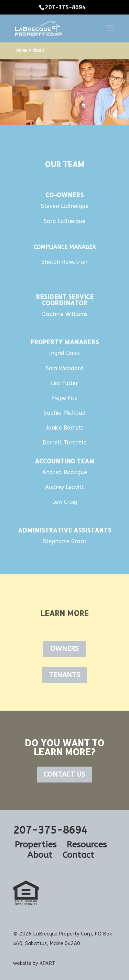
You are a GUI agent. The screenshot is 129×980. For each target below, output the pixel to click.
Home (22, 50)
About (40, 855)
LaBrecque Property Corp (62, 934)
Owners (64, 649)
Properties (36, 845)
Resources (87, 845)
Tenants (64, 675)
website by (34, 963)
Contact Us (64, 774)
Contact (78, 855)
